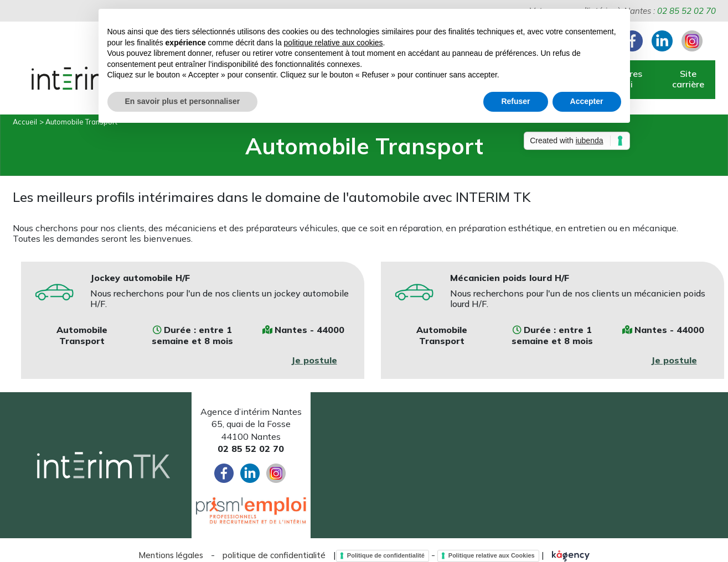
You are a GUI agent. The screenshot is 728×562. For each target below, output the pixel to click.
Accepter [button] (587, 101)
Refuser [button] (515, 101)
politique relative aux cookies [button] (334, 43)
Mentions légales (171, 555)
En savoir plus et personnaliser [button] (183, 101)
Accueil (25, 122)
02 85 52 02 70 (686, 11)
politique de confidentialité (274, 555)
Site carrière (688, 79)
